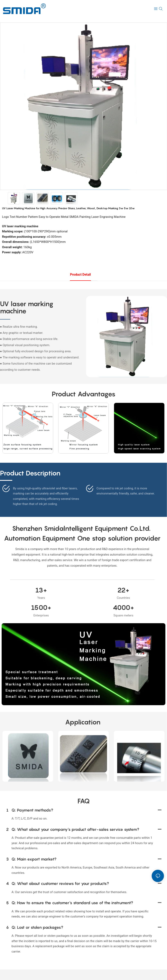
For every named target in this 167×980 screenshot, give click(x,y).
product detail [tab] (80, 275)
